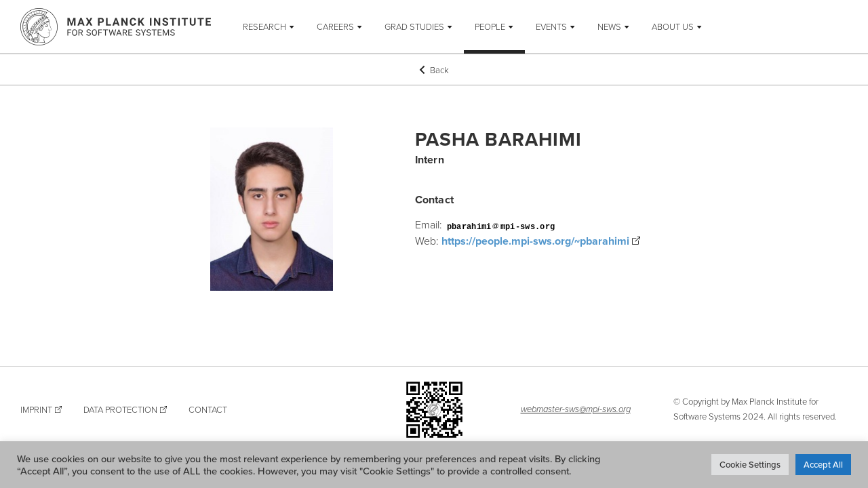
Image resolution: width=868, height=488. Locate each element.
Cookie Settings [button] (750, 464)
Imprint (36, 409)
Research (264, 26)
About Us (673, 26)
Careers (335, 26)
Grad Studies (414, 26)
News (609, 26)
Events (551, 26)
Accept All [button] (823, 464)
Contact (208, 409)
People (490, 26)
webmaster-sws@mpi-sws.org (576, 409)
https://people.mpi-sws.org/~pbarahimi (535, 241)
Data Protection (120, 409)
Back (434, 70)
